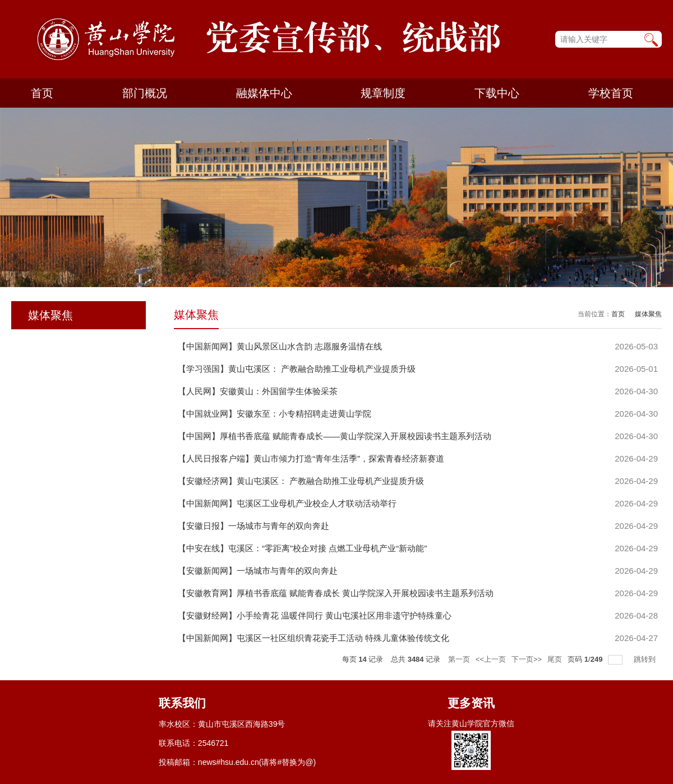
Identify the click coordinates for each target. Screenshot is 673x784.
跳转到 (646, 659)
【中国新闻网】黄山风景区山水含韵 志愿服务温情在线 (280, 346)
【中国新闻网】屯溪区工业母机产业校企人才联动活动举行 (287, 503)
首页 (618, 314)
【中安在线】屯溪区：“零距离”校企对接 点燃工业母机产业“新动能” (302, 548)
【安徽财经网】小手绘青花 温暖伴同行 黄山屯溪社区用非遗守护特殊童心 (315, 615)
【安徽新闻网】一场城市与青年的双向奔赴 (258, 571)
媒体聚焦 (648, 314)
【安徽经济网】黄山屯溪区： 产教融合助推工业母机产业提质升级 (301, 481)
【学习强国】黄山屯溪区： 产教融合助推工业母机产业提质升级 (297, 369)
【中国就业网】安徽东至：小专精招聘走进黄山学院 (275, 414)
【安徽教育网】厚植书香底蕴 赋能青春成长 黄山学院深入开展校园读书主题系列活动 (336, 593)
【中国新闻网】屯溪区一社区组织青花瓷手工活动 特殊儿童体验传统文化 (314, 638)
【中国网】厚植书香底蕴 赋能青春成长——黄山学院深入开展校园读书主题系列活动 (335, 436)
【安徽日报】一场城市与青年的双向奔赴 (253, 526)
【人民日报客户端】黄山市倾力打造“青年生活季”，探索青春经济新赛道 (311, 458)
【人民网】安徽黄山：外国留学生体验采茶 (258, 391)
